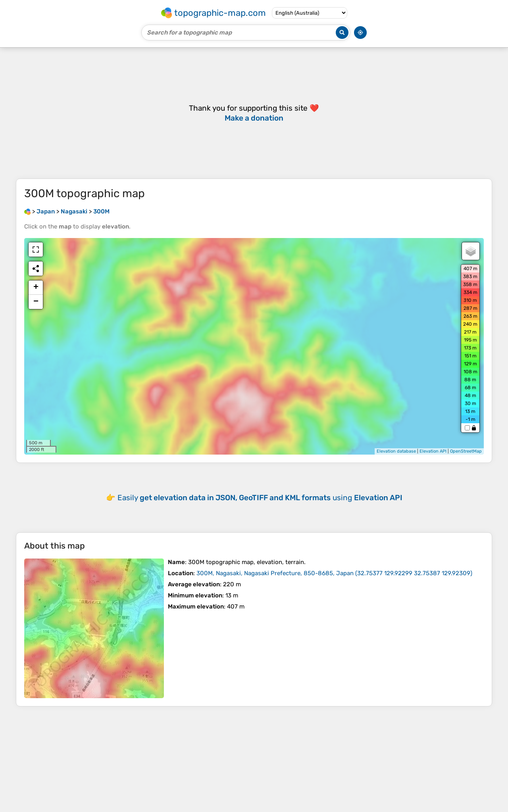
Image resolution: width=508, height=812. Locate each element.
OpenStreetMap (466, 451)
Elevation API (433, 451)
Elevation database (396, 451)
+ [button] (36, 288)
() (334, 573)
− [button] (36, 302)
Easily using (260, 498)
